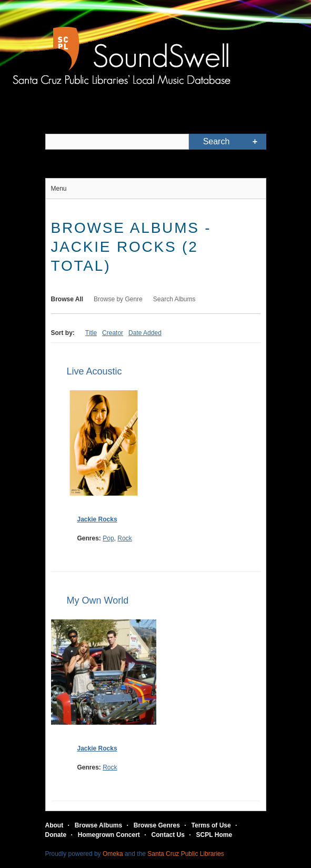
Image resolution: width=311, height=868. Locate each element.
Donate (56, 835)
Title (91, 333)
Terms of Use (211, 825)
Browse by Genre (118, 299)
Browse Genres (157, 825)
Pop (108, 538)
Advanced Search (255, 142)
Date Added (145, 333)
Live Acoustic (94, 371)
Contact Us (168, 835)
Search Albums (174, 299)
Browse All (67, 299)
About (54, 825)
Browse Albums (98, 825)
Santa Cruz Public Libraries (185, 854)
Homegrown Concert (109, 835)
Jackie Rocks (97, 519)
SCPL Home (214, 835)
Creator (113, 333)
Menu (59, 189)
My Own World (98, 600)
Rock (124, 538)
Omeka (113, 854)
